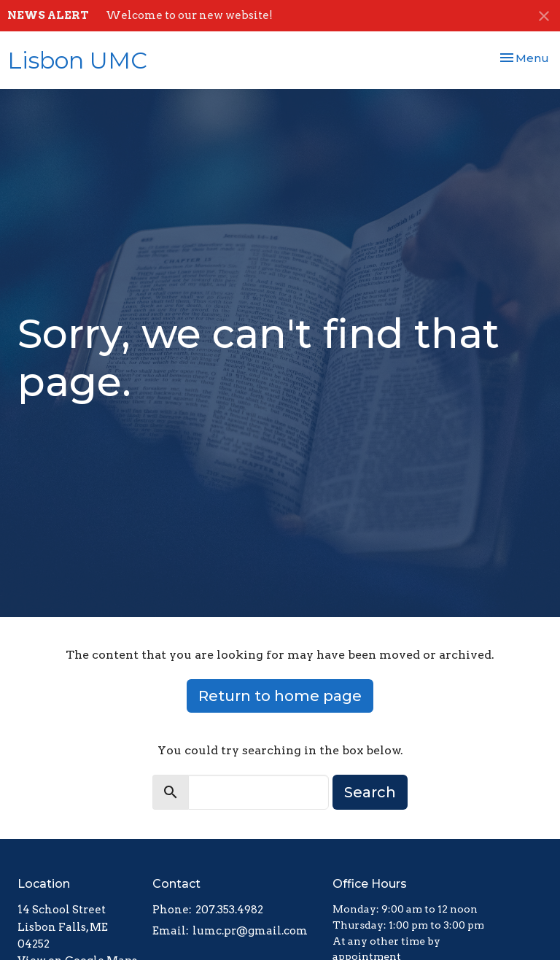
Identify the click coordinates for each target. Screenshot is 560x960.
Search (370, 792)
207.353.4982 (229, 910)
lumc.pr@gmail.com (250, 931)
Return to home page (280, 696)
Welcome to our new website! (189, 15)
